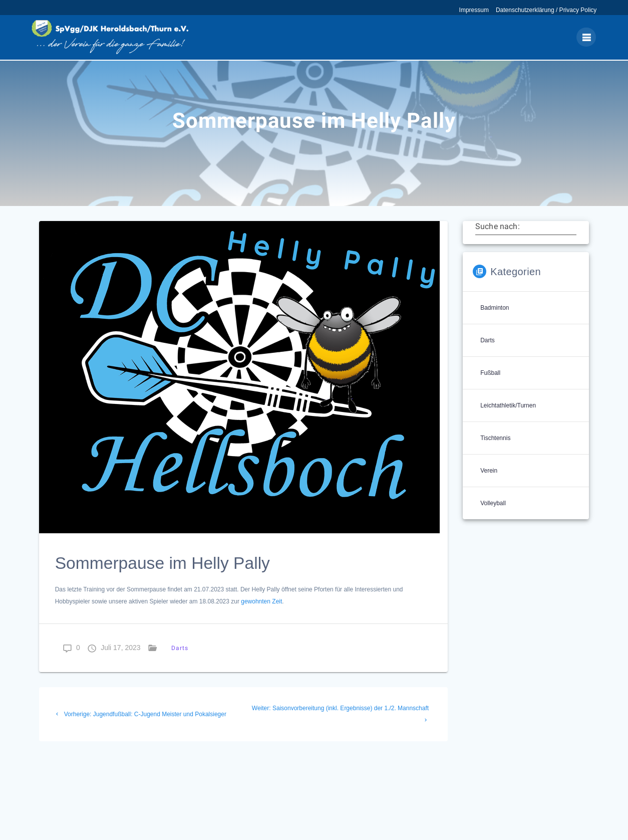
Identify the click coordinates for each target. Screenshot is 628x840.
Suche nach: (498, 241)
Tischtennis (495, 453)
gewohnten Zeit (261, 616)
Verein (489, 485)
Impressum (474, 10)
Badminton (495, 322)
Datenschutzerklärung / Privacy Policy (546, 10)
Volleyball (493, 518)
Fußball (490, 387)
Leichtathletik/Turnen (508, 420)
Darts (180, 662)
